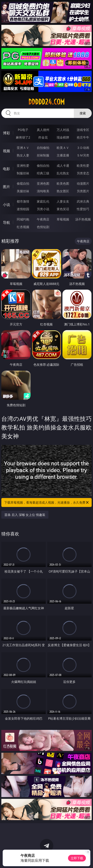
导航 (6, 222)
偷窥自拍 (23, 183)
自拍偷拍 (43, 148)
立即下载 (77, 858)
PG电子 (23, 130)
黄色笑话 (63, 209)
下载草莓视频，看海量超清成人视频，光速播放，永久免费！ (47, 502)
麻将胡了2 (23, 137)
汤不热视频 (83, 219)
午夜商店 (43, 219)
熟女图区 (63, 191)
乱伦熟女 (63, 173)
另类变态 (83, 173)
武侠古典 (83, 201)
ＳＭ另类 (83, 155)
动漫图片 (83, 183)
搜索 (83, 113)
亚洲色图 (43, 183)
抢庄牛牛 (83, 137)
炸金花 (43, 137)
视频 (6, 151)
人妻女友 (63, 201)
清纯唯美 (43, 191)
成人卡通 (63, 166)
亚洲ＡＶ (23, 148)
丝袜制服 (43, 155)
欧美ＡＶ (63, 148)
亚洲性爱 (23, 166)
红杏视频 (23, 227)
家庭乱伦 (43, 201)
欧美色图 (63, 183)
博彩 (6, 133)
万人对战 (63, 130)
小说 (6, 205)
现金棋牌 (63, 137)
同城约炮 (23, 219)
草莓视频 (63, 219)
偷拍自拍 (43, 166)
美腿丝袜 (23, 191)
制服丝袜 (23, 173)
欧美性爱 (83, 166)
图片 (6, 187)
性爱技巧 (83, 209)
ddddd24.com (46, 102)
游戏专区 (83, 130)
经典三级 (43, 173)
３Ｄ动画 (83, 148)
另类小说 (43, 209)
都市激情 (23, 201)
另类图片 (83, 191)
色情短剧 (43, 227)
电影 (6, 169)
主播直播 (63, 155)
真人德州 (43, 130)
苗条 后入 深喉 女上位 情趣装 (25, 515)
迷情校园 (23, 209)
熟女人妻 (23, 155)
